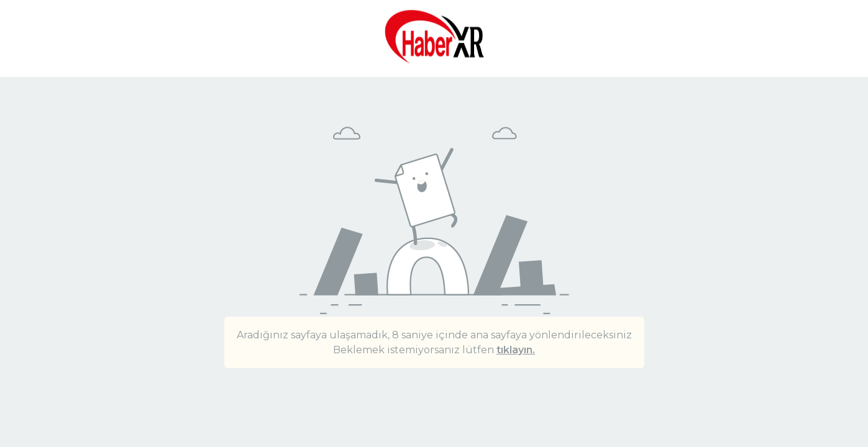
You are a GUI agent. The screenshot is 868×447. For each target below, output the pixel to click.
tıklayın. (516, 350)
